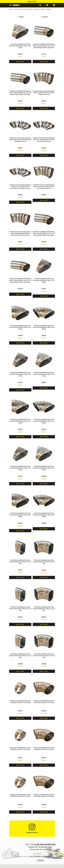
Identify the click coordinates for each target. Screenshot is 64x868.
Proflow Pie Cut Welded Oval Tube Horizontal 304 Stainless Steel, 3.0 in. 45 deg (20, 46)
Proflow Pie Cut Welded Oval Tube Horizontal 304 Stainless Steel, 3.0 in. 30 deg (44, 280)
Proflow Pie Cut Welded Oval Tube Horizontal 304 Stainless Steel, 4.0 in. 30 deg (20, 468)
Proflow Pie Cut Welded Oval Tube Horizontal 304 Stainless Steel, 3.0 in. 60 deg (20, 327)
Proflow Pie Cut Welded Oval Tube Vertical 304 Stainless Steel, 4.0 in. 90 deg (44, 656)
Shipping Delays (32, 1)
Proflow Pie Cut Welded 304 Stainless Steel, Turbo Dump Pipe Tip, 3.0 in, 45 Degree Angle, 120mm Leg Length (20, 93)
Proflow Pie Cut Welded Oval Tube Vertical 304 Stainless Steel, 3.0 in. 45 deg (20, 562)
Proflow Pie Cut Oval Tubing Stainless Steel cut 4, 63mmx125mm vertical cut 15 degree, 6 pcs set (44, 187)
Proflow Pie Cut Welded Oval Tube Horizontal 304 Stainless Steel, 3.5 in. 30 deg (20, 374)
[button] (10, 5)
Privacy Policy (47, 856)
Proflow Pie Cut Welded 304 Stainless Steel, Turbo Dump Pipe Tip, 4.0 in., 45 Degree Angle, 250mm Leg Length (20, 280)
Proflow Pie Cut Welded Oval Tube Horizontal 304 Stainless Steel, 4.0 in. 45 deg (44, 468)
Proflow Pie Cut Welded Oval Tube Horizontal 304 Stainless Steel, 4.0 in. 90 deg (44, 515)
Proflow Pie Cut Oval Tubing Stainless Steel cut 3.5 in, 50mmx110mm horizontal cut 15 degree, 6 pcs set (20, 187)
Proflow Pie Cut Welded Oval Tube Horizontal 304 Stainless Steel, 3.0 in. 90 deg (44, 327)
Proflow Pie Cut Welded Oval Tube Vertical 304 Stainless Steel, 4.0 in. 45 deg (20, 656)
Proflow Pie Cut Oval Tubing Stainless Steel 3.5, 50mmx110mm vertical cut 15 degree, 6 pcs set (44, 93)
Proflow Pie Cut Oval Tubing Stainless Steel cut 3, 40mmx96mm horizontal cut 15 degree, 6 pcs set (44, 140)
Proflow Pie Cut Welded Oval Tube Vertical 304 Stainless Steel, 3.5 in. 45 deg (20, 609)
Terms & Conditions (35, 856)
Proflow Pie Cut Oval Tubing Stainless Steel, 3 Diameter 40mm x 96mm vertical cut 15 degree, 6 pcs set (20, 233)
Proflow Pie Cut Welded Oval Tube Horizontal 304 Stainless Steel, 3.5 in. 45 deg (44, 374)
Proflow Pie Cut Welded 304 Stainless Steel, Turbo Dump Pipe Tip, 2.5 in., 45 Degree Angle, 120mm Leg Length (44, 46)
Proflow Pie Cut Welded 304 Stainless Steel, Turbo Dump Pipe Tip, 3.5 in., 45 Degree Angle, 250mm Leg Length (44, 233)
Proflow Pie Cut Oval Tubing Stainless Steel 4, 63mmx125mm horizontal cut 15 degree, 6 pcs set (20, 140)
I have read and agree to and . (33, 856)
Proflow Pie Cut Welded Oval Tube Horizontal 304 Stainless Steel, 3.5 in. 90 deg (44, 421)
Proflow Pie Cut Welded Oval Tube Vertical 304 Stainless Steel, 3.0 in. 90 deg (44, 562)
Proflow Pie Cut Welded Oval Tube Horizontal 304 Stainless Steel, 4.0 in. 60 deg (20, 515)
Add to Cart (20, 62)
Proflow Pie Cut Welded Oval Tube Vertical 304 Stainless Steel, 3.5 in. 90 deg (44, 609)
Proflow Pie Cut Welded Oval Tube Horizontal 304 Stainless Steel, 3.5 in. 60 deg (20, 421)
